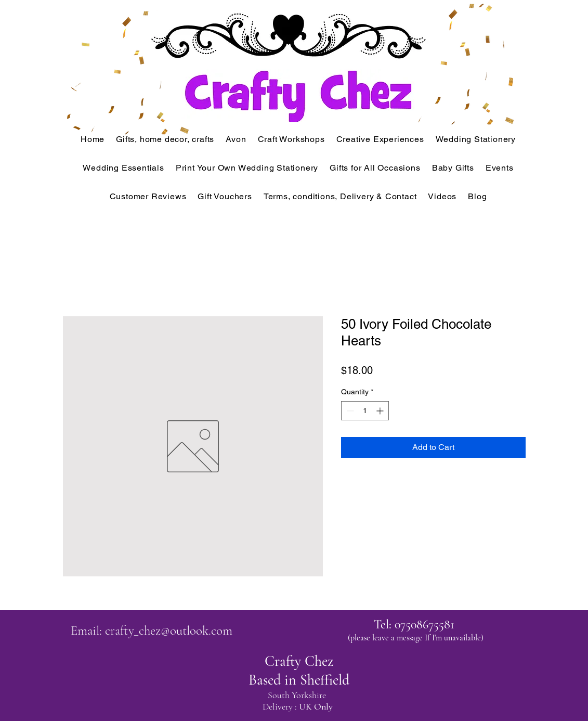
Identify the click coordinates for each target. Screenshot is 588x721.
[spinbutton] (365, 411)
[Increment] (381, 411)
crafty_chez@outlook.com (169, 630)
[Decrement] (349, 411)
